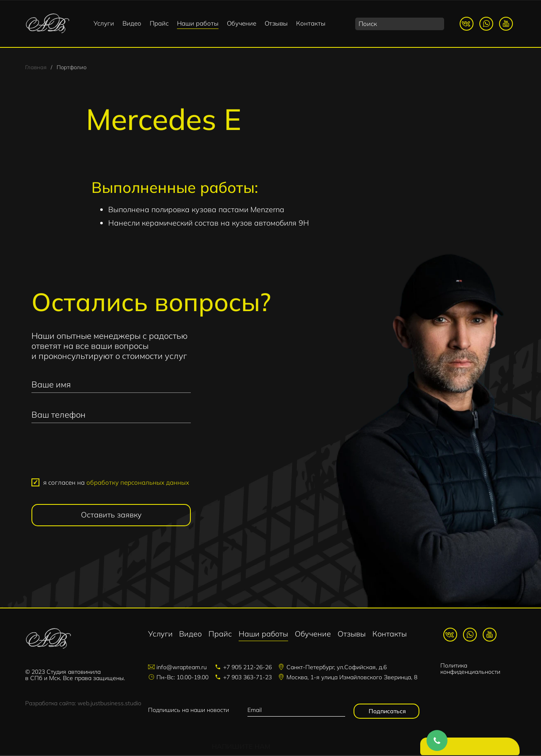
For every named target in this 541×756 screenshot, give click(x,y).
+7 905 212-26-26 (247, 668)
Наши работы (198, 23)
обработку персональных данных (138, 483)
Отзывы (276, 23)
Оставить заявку (111, 516)
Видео (132, 23)
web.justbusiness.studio (109, 704)
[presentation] (111, 455)
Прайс (159, 23)
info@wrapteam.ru (182, 668)
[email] (296, 711)
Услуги (104, 23)
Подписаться (386, 712)
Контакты (311, 23)
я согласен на (116, 483)
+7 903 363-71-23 (247, 678)
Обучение (242, 23)
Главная (36, 68)
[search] (400, 24)
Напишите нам (472, 748)
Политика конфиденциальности (470, 670)
